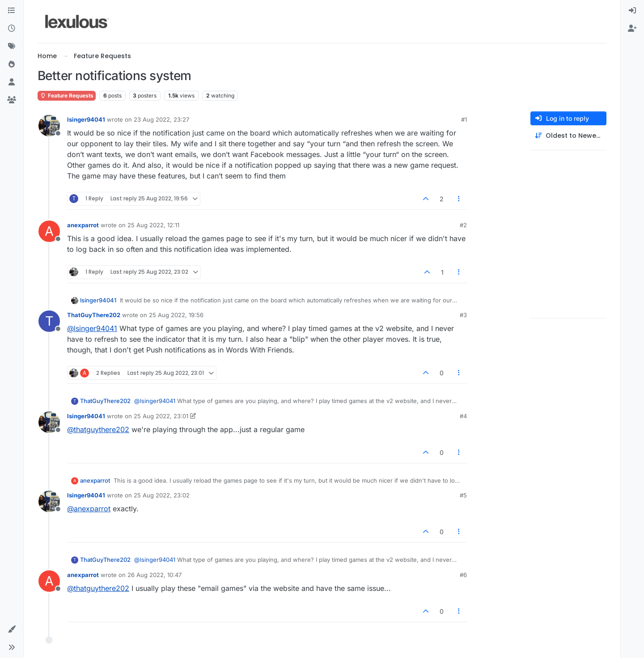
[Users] (12, 82)
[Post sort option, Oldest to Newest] (568, 136)
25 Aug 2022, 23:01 (161, 416)
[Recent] (12, 29)
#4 (463, 416)
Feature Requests (67, 96)
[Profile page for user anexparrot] (49, 231)
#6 (463, 575)
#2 (463, 225)
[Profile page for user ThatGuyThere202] (49, 321)
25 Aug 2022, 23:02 (162, 495)
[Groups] (12, 100)
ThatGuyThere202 (94, 315)
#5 (463, 495)
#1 (464, 119)
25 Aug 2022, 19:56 (176, 315)
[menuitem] (632, 11)
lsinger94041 (86, 119)
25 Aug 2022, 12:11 (153, 225)
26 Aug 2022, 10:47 (155, 575)
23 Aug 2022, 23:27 (161, 119)
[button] (12, 629)
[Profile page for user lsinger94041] (49, 126)
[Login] (632, 11)
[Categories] (12, 11)
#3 (463, 315)
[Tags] (12, 47)
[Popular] (12, 64)
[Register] (632, 29)
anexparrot (83, 225)
